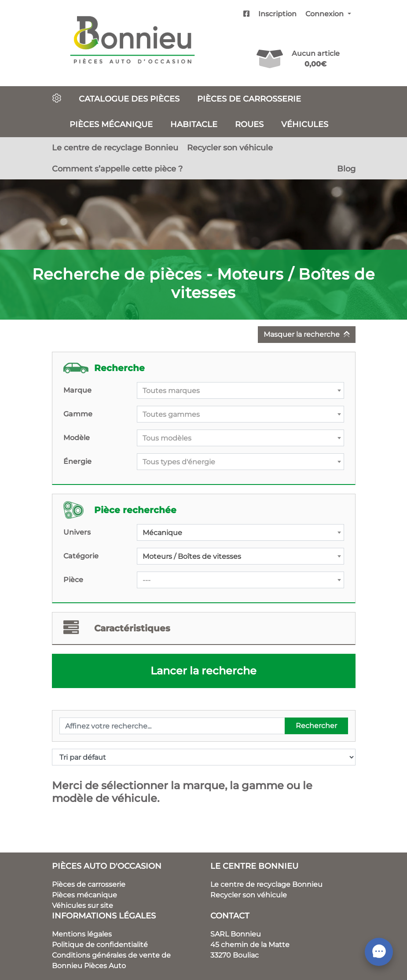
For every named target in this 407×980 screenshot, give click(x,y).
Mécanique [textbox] (162, 533)
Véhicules (305, 124)
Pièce (73, 580)
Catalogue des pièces (129, 99)
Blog (346, 169)
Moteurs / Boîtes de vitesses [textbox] (192, 556)
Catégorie (81, 556)
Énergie (77, 461)
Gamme (78, 414)
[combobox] (240, 390)
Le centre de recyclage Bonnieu (115, 148)
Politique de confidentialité (100, 945)
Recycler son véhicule (230, 148)
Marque (77, 390)
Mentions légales (82, 934)
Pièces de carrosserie (249, 99)
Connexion (325, 14)
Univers (77, 532)
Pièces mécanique (111, 124)
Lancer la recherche (203, 671)
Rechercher (316, 726)
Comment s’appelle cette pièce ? (117, 169)
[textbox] (240, 391)
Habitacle (194, 124)
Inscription (277, 14)
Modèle (77, 438)
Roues (249, 124)
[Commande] (204, 757)
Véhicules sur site (82, 905)
